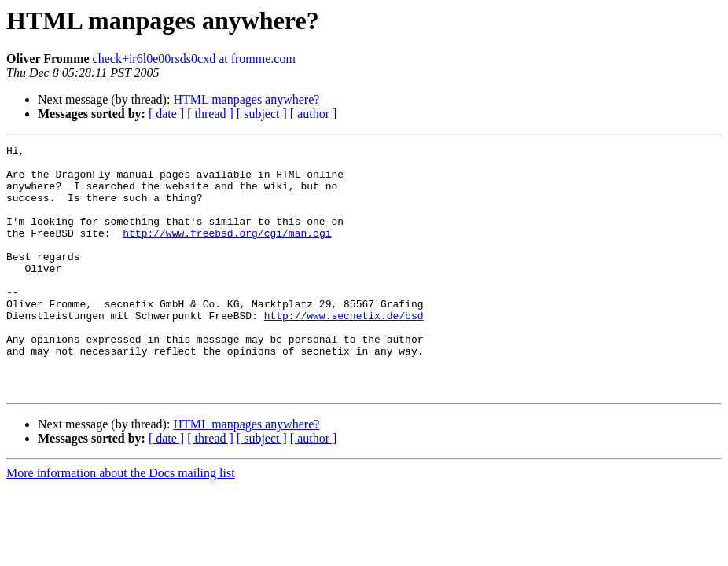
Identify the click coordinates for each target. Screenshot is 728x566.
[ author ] (314, 114)
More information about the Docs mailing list (121, 522)
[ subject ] (262, 114)
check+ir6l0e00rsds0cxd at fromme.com (194, 59)
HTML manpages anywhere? (246, 99)
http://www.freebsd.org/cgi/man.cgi (227, 252)
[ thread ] (210, 114)
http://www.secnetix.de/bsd (344, 351)
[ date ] (166, 114)
